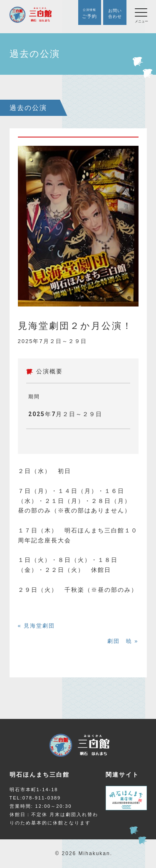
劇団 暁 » (123, 641)
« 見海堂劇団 (37, 626)
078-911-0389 (42, 798)
